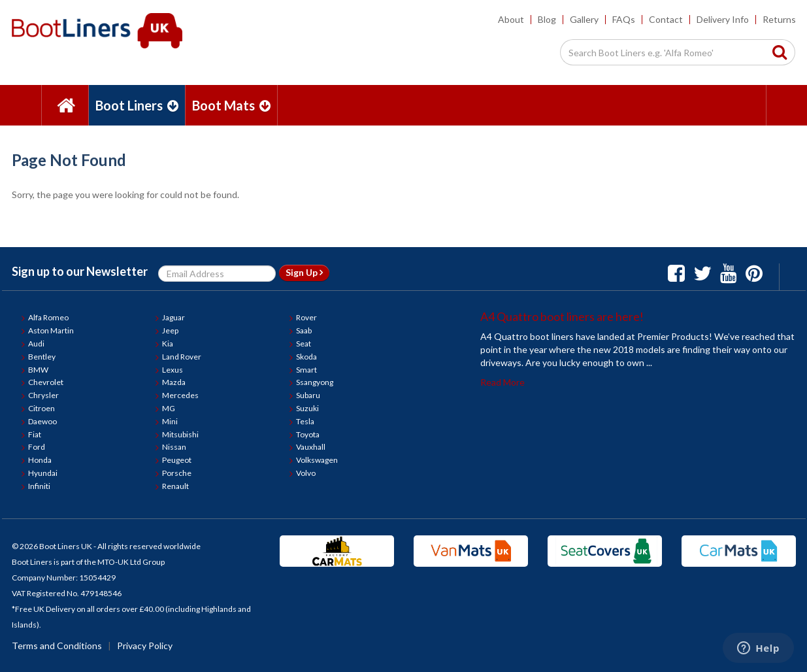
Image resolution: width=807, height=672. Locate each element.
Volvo (306, 473)
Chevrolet (46, 382)
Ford (37, 447)
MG (169, 408)
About (511, 19)
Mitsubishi (180, 434)
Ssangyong (315, 382)
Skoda (306, 357)
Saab (304, 330)
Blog (547, 19)
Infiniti (39, 486)
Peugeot (177, 460)
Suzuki (307, 408)
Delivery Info (723, 19)
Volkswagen (317, 460)
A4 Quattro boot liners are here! (562, 316)
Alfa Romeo (48, 317)
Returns (779, 19)
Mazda (174, 382)
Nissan (174, 447)
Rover (306, 317)
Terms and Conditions (57, 646)
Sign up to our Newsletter (80, 271)
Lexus (173, 370)
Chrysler (43, 395)
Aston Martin (51, 330)
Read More (502, 382)
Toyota (308, 434)
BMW (38, 370)
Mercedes (180, 395)
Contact (666, 19)
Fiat (35, 434)
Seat (304, 344)
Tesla (305, 421)
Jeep (170, 330)
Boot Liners (137, 105)
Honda (40, 460)
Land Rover (182, 357)
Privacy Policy (145, 646)
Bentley (42, 357)
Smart (306, 370)
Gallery (584, 19)
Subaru (308, 395)
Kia (168, 344)
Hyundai (43, 473)
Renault (175, 486)
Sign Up (304, 272)
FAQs (624, 19)
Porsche (177, 473)
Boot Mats (231, 105)
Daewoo (42, 421)
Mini (170, 421)
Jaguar (173, 317)
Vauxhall (311, 447)
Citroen (41, 408)
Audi (36, 344)
